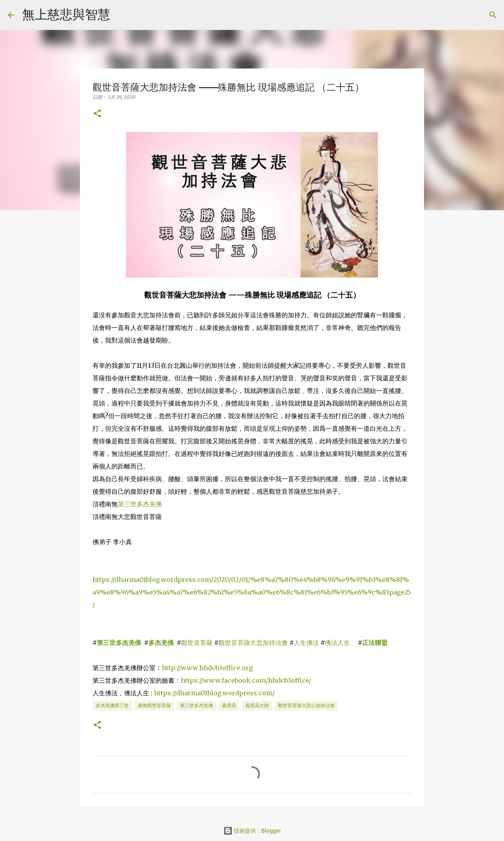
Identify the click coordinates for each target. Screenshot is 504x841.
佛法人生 (337, 643)
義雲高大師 (257, 705)
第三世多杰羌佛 (140, 504)
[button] (97, 114)
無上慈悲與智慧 (66, 14)
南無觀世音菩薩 (154, 705)
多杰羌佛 (161, 643)
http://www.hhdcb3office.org (207, 668)
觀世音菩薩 (197, 643)
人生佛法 (306, 643)
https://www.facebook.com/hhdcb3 (236, 680)
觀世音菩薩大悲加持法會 (253, 643)
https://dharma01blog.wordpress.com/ (214, 693)
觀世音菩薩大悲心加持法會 (306, 705)
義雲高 (229, 705)
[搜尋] (121, 15)
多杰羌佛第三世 (112, 705)
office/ (301, 680)
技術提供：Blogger (252, 831)
